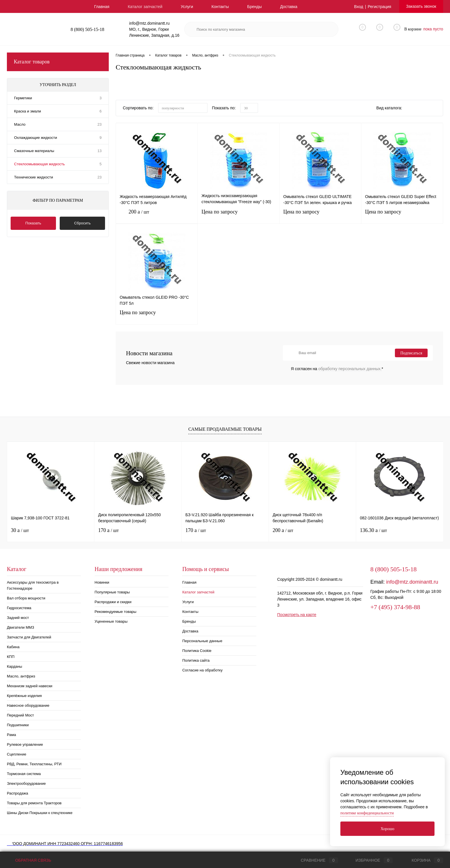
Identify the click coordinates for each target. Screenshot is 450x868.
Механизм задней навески (30, 686)
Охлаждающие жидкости (36, 138)
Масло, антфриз (21, 676)
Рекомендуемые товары (116, 612)
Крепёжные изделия (24, 696)
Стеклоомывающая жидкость (39, 164)
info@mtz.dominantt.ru (412, 582)
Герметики (23, 98)
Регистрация (379, 7)
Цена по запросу (238, 215)
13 (100, 151)
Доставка (289, 7)
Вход (359, 7)
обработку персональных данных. (350, 369)
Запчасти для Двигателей (29, 637)
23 (100, 124)
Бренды (254, 7)
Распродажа (18, 793)
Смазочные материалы (34, 151)
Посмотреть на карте (297, 615)
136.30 (373, 530)
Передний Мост (20, 715)
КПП (11, 657)
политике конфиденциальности (367, 813)
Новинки (102, 582)
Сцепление (17, 754)
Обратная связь (29, 860)
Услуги (187, 7)
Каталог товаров (58, 62)
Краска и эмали (28, 111)
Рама (11, 735)
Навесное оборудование (28, 705)
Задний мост (18, 618)
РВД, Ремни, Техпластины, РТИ (34, 764)
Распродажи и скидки (113, 602)
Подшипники (18, 725)
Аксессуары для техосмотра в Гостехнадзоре (33, 585)
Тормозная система (24, 774)
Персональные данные (202, 641)
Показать (33, 223)
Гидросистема (19, 608)
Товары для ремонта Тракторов (34, 803)
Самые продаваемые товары (225, 429)
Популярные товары (112, 592)
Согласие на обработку (202, 670)
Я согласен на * (337, 369)
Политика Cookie (197, 651)
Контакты (220, 7)
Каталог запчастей (145, 7)
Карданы (14, 666)
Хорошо (387, 829)
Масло (20, 124)
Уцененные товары (111, 621)
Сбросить (82, 223)
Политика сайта (196, 660)
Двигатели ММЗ (21, 627)
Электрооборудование (26, 783)
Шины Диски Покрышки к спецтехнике (40, 813)
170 (108, 530)
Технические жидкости (34, 177)
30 (20, 530)
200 (157, 216)
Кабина (13, 647)
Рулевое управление (25, 744)
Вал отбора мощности (26, 598)
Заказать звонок (421, 6)
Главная (102, 7)
